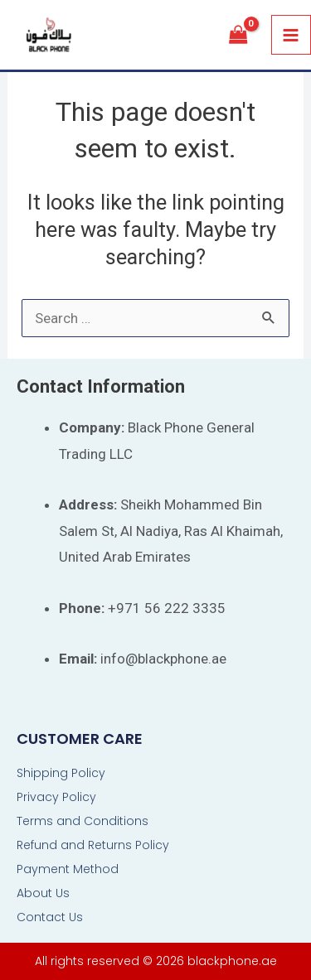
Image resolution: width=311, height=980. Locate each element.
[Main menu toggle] (292, 35)
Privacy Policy (56, 797)
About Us (43, 893)
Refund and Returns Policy (93, 845)
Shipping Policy (61, 773)
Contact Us (50, 917)
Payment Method (68, 869)
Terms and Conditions (83, 821)
